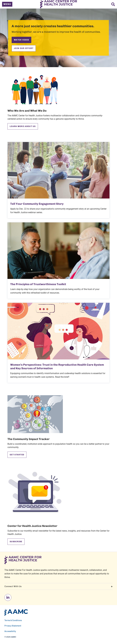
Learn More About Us (23, 126)
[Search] (113, 4)
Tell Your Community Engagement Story (37, 204)
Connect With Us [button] (58, 586)
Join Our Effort (24, 48)
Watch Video (21, 40)
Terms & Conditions (13, 621)
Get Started (17, 455)
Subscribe (16, 542)
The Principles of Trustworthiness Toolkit (38, 284)
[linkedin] (8, 597)
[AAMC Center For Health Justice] (58, 4)
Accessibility (10, 631)
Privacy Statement (13, 626)
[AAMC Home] (16, 613)
